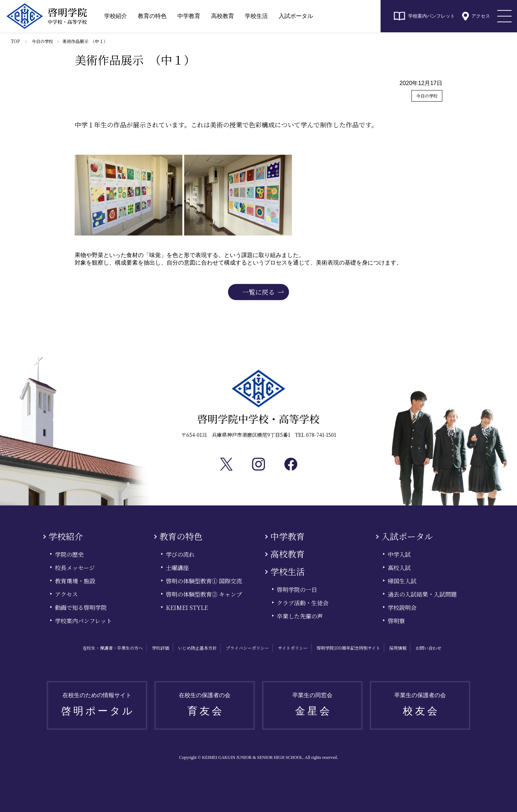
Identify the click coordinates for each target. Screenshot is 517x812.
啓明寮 (396, 621)
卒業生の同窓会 (313, 707)
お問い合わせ (428, 648)
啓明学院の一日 (297, 590)
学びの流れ (180, 554)
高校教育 (223, 16)
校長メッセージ (75, 568)
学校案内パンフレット (432, 16)
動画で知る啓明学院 (81, 608)
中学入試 (399, 554)
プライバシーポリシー (247, 648)
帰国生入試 (402, 581)
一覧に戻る (258, 292)
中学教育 (189, 16)
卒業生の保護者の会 (421, 707)
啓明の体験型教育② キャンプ (204, 594)
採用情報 (398, 648)
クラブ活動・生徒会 (303, 603)
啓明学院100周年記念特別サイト (348, 648)
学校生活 (256, 16)
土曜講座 (177, 568)
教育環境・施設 (75, 581)
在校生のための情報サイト (98, 707)
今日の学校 (42, 41)
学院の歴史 (69, 554)
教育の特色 (152, 16)
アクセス (481, 16)
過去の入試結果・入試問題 (422, 594)
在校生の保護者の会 (206, 707)
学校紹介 (116, 16)
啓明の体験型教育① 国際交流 (204, 581)
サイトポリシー (293, 648)
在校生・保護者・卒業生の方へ (113, 648)
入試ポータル (296, 16)
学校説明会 (402, 608)
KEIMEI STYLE (187, 608)
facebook (291, 464)
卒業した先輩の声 (300, 616)
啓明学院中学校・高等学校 (47, 16)
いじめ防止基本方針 (197, 648)
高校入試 (399, 568)
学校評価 (160, 648)
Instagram (258, 464)
